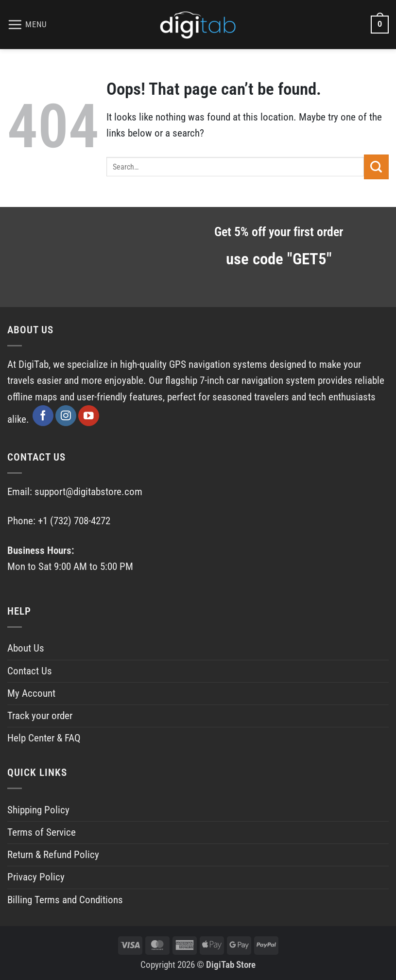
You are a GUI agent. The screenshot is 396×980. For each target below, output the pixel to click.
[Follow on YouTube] (89, 416)
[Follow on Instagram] (66, 416)
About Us (26, 648)
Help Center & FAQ (44, 738)
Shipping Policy (38, 810)
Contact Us (30, 671)
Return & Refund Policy (53, 855)
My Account (31, 693)
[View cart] (380, 25)
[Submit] (376, 167)
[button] (27, 25)
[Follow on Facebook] (43, 416)
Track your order (40, 716)
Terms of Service (42, 832)
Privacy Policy (36, 877)
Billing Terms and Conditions (65, 900)
